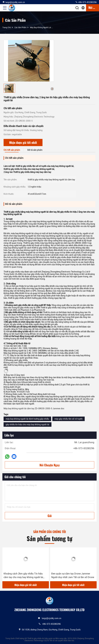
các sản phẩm (20, 28)
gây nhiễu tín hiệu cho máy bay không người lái (28, 424)
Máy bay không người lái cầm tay (44, 28)
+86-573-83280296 (86, 2)
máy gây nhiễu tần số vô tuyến (69, 419)
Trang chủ (7, 28)
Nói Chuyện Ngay (50, 465)
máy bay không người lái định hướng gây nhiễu (27, 419)
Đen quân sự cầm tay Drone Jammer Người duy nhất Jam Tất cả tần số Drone (73, 575)
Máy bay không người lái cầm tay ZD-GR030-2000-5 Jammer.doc (34, 408)
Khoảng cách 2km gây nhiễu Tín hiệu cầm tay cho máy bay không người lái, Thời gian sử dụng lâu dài (24, 576)
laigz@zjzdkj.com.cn (14, 2)
